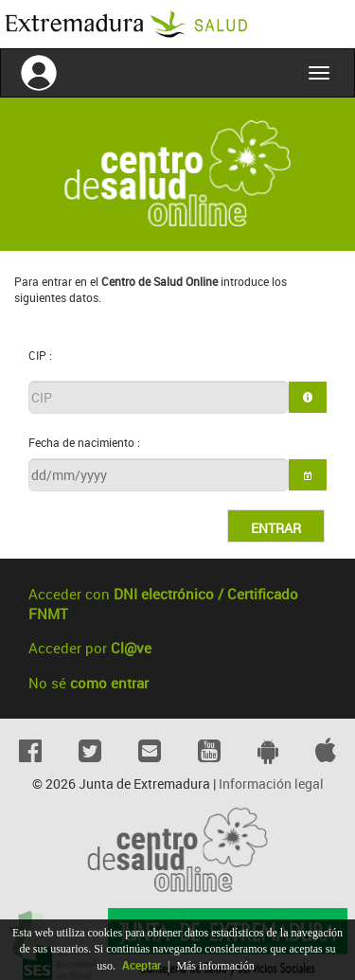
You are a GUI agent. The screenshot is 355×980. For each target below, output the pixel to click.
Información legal (271, 784)
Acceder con (163, 604)
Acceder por (90, 648)
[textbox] (159, 397)
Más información (215, 966)
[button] (308, 475)
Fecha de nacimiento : (84, 442)
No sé (89, 683)
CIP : (40, 355)
